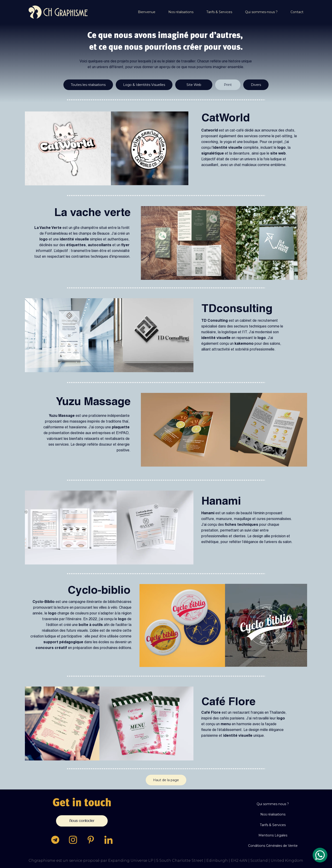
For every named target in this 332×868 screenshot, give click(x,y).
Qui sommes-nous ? (261, 12)
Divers (256, 85)
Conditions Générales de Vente (273, 846)
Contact (297, 12)
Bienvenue (147, 12)
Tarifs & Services (219, 12)
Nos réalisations (181, 12)
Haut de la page (166, 780)
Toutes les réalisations (88, 85)
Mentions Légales (273, 835)
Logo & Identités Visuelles (144, 85)
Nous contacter (82, 821)
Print (228, 85)
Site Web (194, 85)
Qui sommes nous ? (273, 804)
